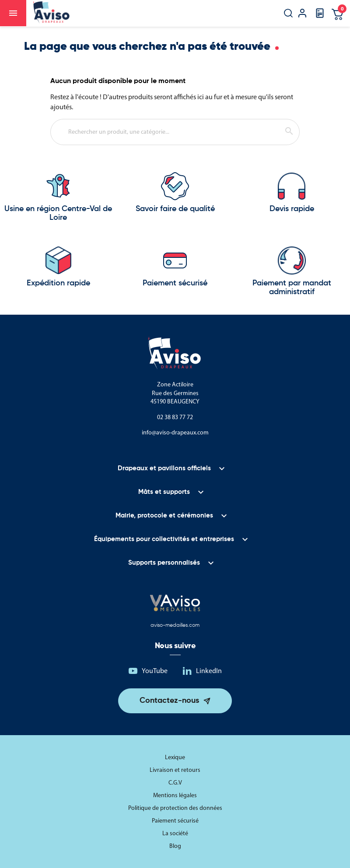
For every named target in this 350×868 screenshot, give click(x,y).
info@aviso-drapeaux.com (175, 432)
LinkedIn (209, 671)
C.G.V (175, 783)
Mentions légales (175, 795)
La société (175, 833)
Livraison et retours (175, 770)
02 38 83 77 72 (175, 417)
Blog (175, 846)
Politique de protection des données (175, 808)
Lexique (175, 757)
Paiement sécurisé (175, 821)
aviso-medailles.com (175, 625)
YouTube (155, 671)
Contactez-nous (169, 701)
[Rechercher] (175, 132)
